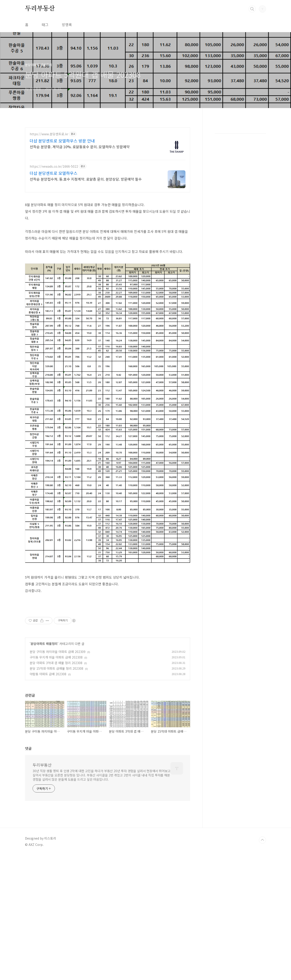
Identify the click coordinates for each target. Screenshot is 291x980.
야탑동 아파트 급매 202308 (48, 799)
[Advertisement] (108, 228)
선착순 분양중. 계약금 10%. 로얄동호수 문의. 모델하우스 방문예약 (80, 147)
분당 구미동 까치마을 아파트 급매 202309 (58, 777)
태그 (45, 25)
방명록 (67, 25)
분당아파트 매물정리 (44, 769)
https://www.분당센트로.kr (49, 134)
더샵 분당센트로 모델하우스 (54, 173)
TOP (262, 965)
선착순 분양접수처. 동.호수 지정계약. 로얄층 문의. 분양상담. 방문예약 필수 (86, 179)
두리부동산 (40, 9)
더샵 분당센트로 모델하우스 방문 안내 (62, 141)
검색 (252, 9)
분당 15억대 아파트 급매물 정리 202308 (56, 793)
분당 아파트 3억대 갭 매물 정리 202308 (56, 788)
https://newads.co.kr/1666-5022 (54, 166)
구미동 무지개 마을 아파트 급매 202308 (56, 782)
